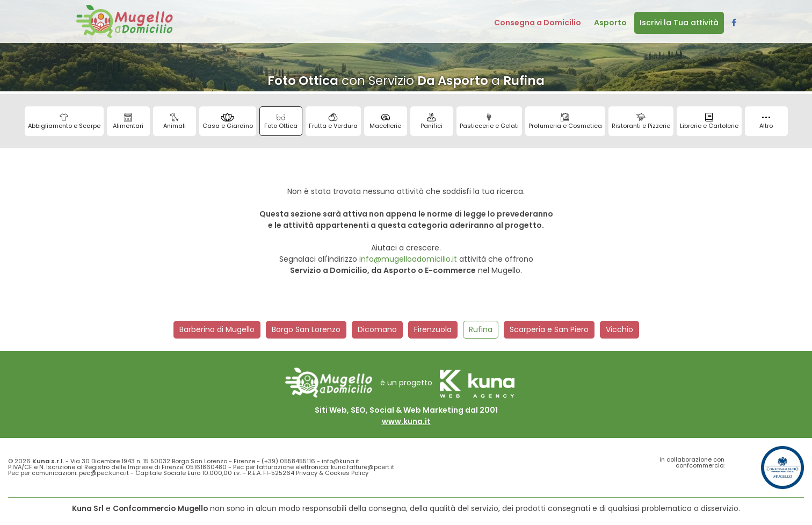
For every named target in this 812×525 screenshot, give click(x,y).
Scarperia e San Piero (549, 329)
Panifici (432, 121)
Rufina (481, 329)
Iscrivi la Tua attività (679, 23)
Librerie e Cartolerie (709, 121)
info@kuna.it (340, 461)
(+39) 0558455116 (288, 461)
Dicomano (377, 329)
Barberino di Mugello (217, 329)
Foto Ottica (281, 121)
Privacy (307, 473)
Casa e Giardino (228, 121)
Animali (175, 121)
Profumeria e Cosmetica (565, 121)
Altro (766, 123)
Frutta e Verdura (333, 121)
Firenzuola (433, 329)
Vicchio (619, 329)
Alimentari (128, 121)
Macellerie (385, 121)
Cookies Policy (347, 473)
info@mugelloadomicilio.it (408, 259)
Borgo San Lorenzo (306, 329)
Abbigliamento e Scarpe (64, 121)
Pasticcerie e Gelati (489, 121)
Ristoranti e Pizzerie (641, 121)
